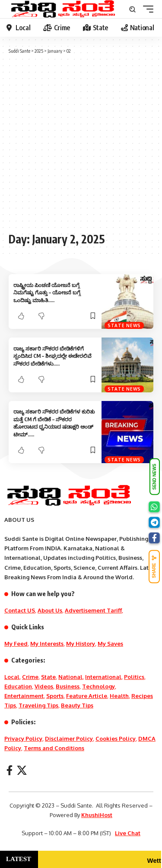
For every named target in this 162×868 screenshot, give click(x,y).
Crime (30, 677)
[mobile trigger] (146, 9)
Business (68, 686)
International (103, 677)
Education (18, 686)
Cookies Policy (116, 739)
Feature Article (87, 696)
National (70, 677)
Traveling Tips (38, 705)
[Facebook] (10, 770)
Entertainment (24, 696)
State (48, 677)
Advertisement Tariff (93, 610)
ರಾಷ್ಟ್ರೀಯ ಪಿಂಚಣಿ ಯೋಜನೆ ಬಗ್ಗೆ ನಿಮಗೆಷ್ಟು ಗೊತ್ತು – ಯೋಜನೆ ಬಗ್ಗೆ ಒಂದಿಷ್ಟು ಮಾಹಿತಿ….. (47, 293)
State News (124, 325)
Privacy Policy (23, 739)
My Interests (47, 644)
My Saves (110, 644)
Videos (44, 686)
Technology (98, 686)
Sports (55, 696)
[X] (22, 770)
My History (81, 644)
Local (12, 677)
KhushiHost (97, 815)
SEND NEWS (154, 477)
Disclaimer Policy (69, 739)
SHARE (154, 567)
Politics (134, 677)
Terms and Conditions (54, 748)
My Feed (16, 644)
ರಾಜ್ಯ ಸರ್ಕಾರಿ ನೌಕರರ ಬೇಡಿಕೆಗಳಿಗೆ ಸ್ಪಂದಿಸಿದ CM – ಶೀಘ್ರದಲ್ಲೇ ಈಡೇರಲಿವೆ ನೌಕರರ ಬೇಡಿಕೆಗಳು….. (52, 356)
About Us (50, 610)
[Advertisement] (81, 142)
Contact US (20, 610)
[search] (132, 9)
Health (119, 696)
